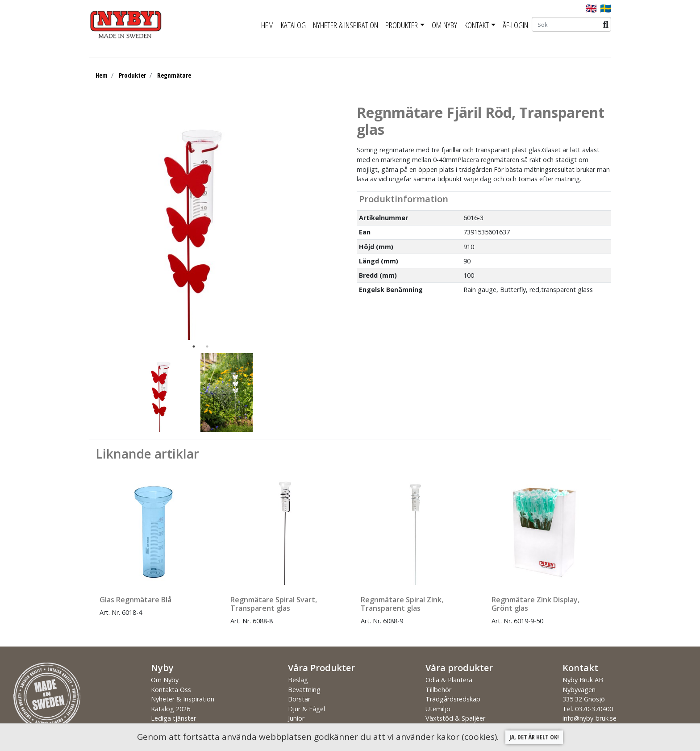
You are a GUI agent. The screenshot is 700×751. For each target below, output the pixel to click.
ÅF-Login (515, 25)
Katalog (293, 25)
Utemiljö (438, 709)
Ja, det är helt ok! (534, 737)
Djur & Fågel (306, 709)
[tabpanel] (194, 222)
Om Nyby (444, 25)
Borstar (299, 699)
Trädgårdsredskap (453, 699)
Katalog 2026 (171, 709)
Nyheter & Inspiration (346, 25)
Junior (296, 718)
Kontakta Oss (171, 690)
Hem (267, 25)
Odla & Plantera (449, 680)
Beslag (298, 680)
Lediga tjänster (173, 718)
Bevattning (304, 690)
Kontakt (477, 25)
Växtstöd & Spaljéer (455, 718)
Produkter (402, 25)
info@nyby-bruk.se (590, 718)
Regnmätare (174, 75)
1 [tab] (194, 346)
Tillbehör (438, 690)
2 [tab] (207, 346)
